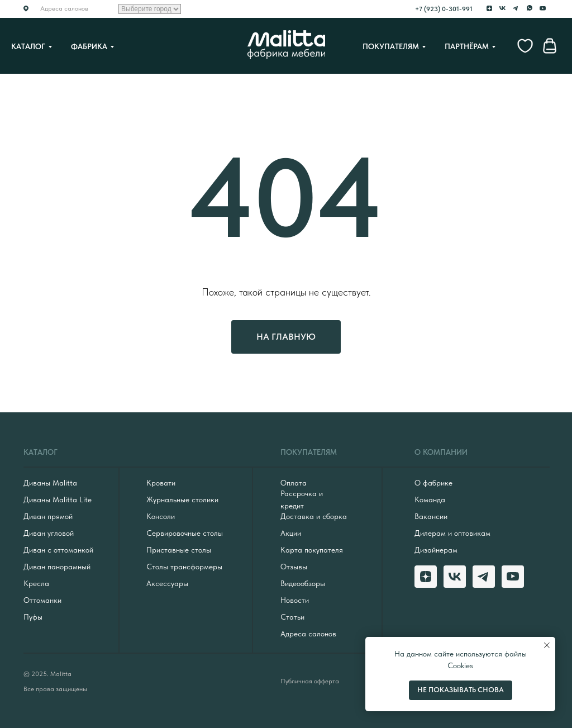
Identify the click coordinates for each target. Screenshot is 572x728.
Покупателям (391, 46)
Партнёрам (467, 46)
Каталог (28, 46)
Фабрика (89, 46)
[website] (525, 46)
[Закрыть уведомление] (547, 645)
